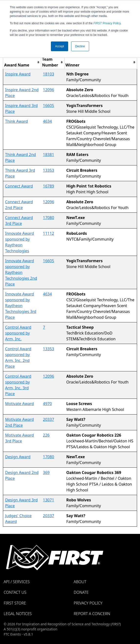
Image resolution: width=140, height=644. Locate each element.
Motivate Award (19, 404)
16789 (48, 186)
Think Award (16, 121)
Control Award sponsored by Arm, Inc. (18, 333)
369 (46, 473)
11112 (48, 233)
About (80, 582)
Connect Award (19, 186)
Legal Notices (18, 614)
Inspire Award (18, 74)
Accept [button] (60, 46)
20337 (48, 419)
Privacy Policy (107, 23)
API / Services (17, 582)
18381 (48, 155)
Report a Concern (92, 614)
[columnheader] (22, 62)
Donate (81, 592)
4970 (47, 404)
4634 (47, 121)
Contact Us (15, 592)
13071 (48, 500)
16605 (48, 106)
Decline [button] (80, 46)
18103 (48, 74)
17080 (48, 218)
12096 (48, 90)
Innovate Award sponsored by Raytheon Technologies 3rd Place (21, 306)
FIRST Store (15, 603)
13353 (48, 170)
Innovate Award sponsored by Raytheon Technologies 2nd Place (21, 272)
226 (46, 435)
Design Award (18, 457)
